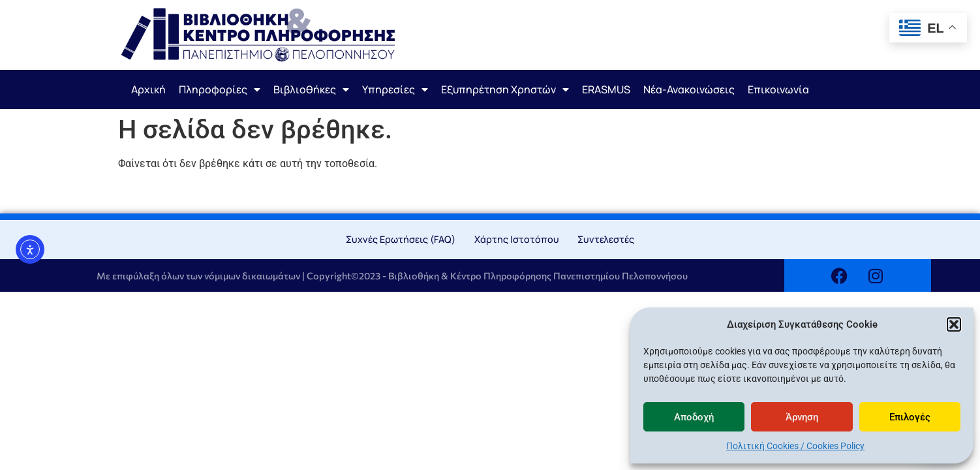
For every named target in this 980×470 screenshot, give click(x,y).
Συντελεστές (606, 239)
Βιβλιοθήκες (311, 89)
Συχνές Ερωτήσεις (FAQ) (401, 239)
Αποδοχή (694, 417)
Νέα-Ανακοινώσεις (689, 89)
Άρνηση (802, 417)
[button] (954, 324)
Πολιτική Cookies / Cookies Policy (795, 446)
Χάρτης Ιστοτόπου (517, 239)
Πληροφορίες (220, 89)
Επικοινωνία (778, 89)
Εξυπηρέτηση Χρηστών (505, 89)
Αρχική (148, 89)
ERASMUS (606, 89)
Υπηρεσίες (395, 89)
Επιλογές (910, 417)
